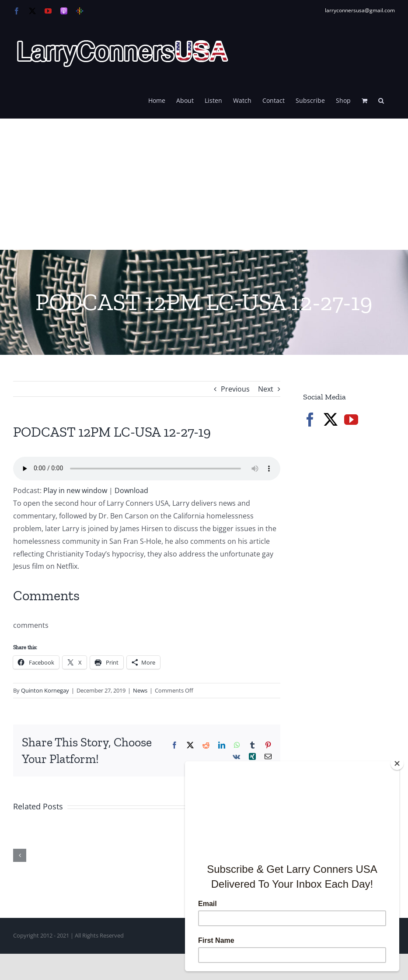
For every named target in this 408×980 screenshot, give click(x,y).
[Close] (397, 763)
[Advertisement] (204, 184)
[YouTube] (351, 420)
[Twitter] (331, 420)
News (140, 690)
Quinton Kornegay (45, 690)
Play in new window (75, 490)
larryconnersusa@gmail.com (360, 10)
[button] (381, 100)
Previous (235, 389)
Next (266, 389)
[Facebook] (310, 420)
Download (131, 490)
